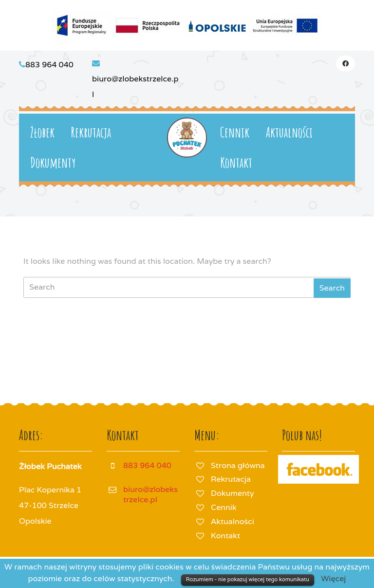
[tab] (332, 288)
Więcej (333, 578)
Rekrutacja (91, 132)
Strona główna (238, 465)
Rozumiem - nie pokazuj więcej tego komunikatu (248, 579)
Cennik (235, 132)
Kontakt (236, 163)
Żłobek (42, 132)
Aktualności (289, 132)
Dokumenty (53, 163)
